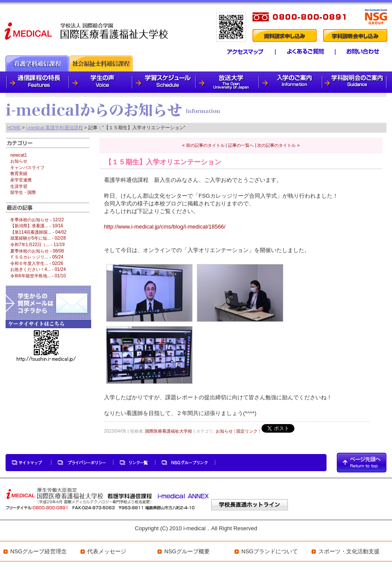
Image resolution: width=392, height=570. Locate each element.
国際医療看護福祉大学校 (169, 431)
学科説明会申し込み (355, 36)
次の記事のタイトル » (278, 145)
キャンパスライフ (27, 168)
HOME (14, 128)
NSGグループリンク (185, 463)
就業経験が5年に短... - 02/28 (38, 238)
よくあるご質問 (302, 52)
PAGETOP (362, 463)
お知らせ (224, 431)
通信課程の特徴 (37, 82)
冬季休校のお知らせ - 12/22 (37, 220)
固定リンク (247, 431)
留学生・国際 (23, 192)
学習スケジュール (164, 82)
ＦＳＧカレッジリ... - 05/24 (37, 257)
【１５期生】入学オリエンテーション (163, 162)
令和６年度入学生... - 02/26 (37, 263)
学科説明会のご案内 (355, 82)
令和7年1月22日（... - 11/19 (37, 245)
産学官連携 (21, 180)
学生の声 (101, 82)
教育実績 (19, 174)
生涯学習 (19, 186)
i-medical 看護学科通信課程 (55, 128)
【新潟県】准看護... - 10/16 (37, 226)
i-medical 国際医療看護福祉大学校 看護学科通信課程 (87, 30)
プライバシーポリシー (83, 463)
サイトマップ (29, 463)
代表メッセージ (107, 551)
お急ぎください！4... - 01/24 (38, 269)
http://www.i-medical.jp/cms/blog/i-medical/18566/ (165, 227)
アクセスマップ (240, 52)
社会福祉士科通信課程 (101, 64)
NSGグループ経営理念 (39, 551)
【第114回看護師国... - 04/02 (38, 232)
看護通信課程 (37, 64)
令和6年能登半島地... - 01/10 (38, 276)
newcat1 (19, 155)
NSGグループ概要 (187, 551)
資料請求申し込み (284, 36)
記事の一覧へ (241, 145)
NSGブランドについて (270, 551)
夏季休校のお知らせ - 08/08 (37, 251)
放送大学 (228, 82)
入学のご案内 (291, 82)
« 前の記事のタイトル (203, 145)
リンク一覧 (134, 463)
